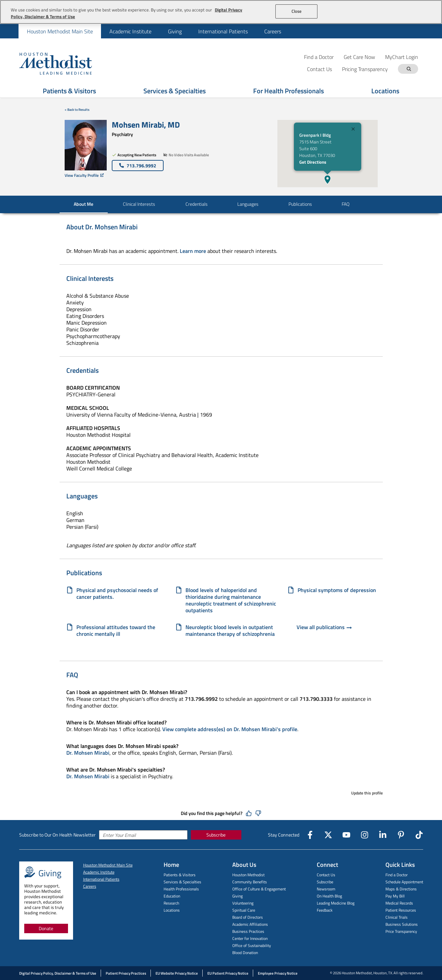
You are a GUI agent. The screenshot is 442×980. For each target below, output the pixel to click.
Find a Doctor (319, 57)
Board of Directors (248, 917)
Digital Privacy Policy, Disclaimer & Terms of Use (58, 973)
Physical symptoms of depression (337, 590)
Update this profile (367, 793)
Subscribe (216, 835)
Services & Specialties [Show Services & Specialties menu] (175, 91)
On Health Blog (329, 896)
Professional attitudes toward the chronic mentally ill (116, 630)
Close (297, 11)
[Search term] (409, 69)
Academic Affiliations (250, 924)
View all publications (325, 628)
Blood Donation (245, 953)
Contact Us (326, 875)
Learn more (193, 251)
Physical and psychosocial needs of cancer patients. (117, 593)
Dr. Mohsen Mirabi (88, 753)
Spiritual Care (244, 910)
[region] (221, 12)
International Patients (223, 31)
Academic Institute (130, 31)
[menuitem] (60, 31)
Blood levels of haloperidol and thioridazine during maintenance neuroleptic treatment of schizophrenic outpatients (231, 600)
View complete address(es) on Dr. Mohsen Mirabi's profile (230, 729)
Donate (46, 928)
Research (171, 903)
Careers (273, 31)
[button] (328, 179)
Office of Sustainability (252, 945)
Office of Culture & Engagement (259, 889)
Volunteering (243, 903)
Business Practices (248, 931)
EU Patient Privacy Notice (228, 973)
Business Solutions (402, 924)
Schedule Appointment (404, 882)
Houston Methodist (248, 875)
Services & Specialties (182, 882)
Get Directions (313, 162)
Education (172, 896)
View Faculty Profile (84, 175)
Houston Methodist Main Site (60, 31)
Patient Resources (401, 910)
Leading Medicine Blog (336, 903)
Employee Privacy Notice (278, 973)
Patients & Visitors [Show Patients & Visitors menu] (69, 91)
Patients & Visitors (180, 875)
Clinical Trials (397, 917)
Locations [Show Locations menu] (385, 91)
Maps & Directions (401, 889)
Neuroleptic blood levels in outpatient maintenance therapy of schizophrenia (230, 630)
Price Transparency (401, 931)
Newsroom (326, 889)
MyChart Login (402, 57)
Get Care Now (359, 57)
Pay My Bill (395, 896)
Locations (172, 910)
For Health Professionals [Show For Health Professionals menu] (288, 91)
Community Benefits (250, 882)
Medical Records (399, 903)
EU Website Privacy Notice (177, 973)
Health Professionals (181, 889)
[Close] (353, 130)
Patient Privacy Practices (126, 973)
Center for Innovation (250, 938)
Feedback (325, 910)
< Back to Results (77, 110)
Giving (175, 31)
